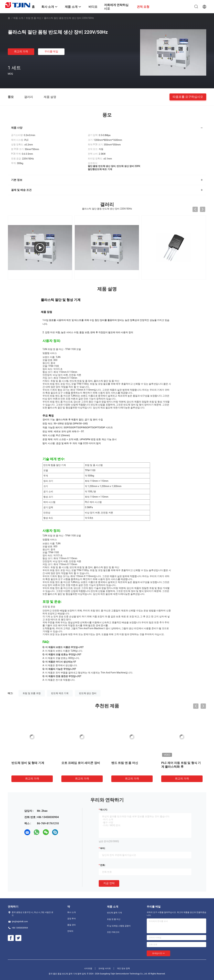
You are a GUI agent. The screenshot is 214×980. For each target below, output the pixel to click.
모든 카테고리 (113, 932)
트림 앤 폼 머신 (34, 18)
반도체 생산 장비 (88, 693)
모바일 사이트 (105, 968)
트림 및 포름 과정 (32, 693)
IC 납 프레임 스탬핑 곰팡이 (119, 926)
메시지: (104, 810)
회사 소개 (72, 912)
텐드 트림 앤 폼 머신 (125, 763)
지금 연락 (109, 883)
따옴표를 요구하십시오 (188, 97)
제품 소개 (18, 18)
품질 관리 (72, 925)
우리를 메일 (51, 51)
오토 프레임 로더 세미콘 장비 (81, 763)
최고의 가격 (21, 51)
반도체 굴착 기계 (114, 913)
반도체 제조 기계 (60, 693)
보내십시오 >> (158, 953)
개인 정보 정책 (123, 968)
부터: (103, 848)
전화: (103, 865)
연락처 (70, 931)
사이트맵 (88, 968)
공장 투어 (72, 919)
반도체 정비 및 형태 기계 (28, 763)
